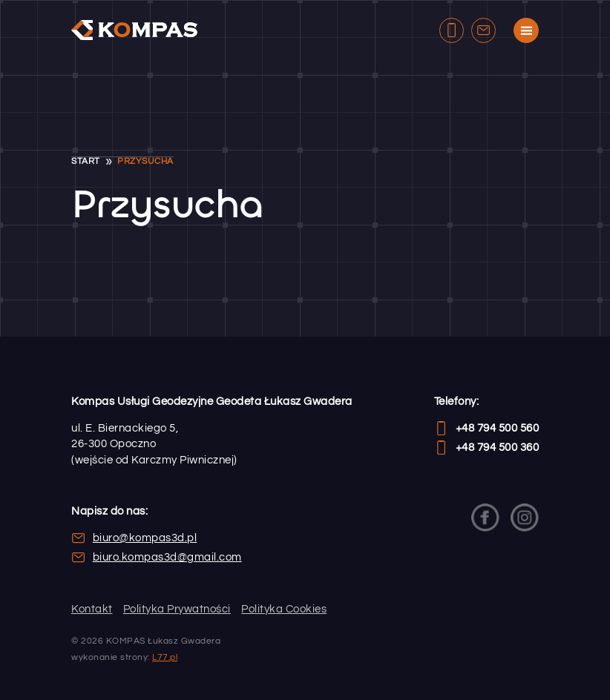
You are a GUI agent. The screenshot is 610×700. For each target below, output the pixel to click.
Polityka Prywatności (177, 609)
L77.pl (165, 657)
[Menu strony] (526, 30)
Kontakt (92, 609)
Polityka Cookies (284, 609)
